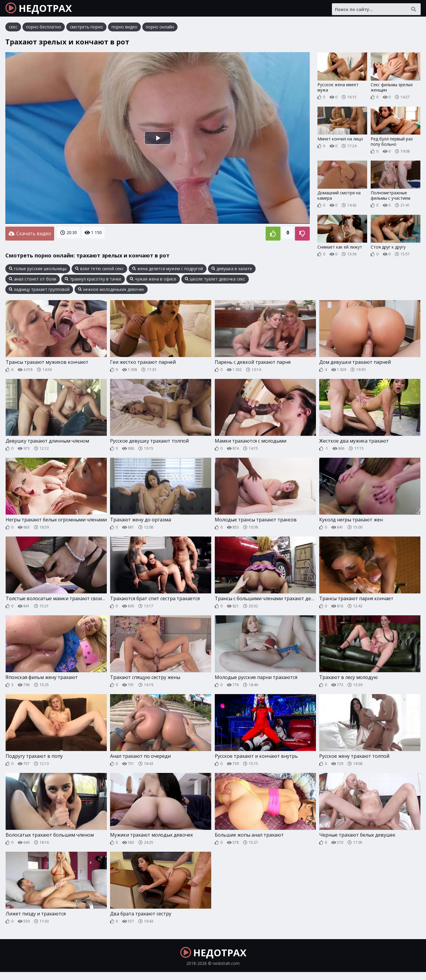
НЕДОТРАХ (45, 10)
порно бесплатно (44, 31)
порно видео (124, 31)
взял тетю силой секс (99, 271)
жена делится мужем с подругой (168, 271)
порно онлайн (160, 31)
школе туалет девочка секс (215, 281)
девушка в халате (232, 271)
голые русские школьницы (38, 271)
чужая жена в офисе (153, 281)
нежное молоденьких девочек (111, 292)
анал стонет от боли (33, 281)
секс (13, 31)
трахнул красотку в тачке (93, 281)
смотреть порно (86, 31)
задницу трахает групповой (39, 292)
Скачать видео (30, 237)
